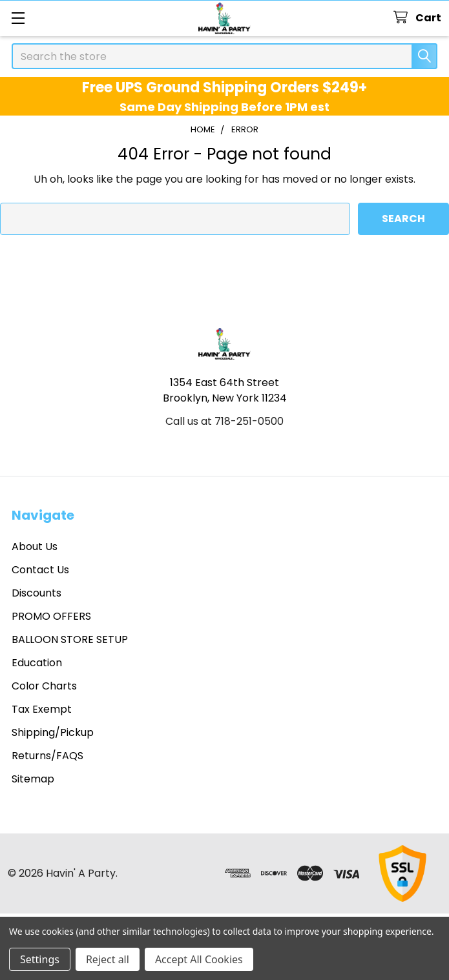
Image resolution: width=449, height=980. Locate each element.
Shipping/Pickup (53, 732)
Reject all (108, 959)
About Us (35, 546)
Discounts (37, 593)
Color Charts (44, 686)
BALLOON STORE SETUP (70, 639)
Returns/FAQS (47, 756)
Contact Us (40, 570)
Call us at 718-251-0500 (224, 421)
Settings (40, 959)
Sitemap (33, 779)
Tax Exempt (42, 709)
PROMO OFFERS (51, 616)
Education (37, 663)
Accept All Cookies (199, 959)
